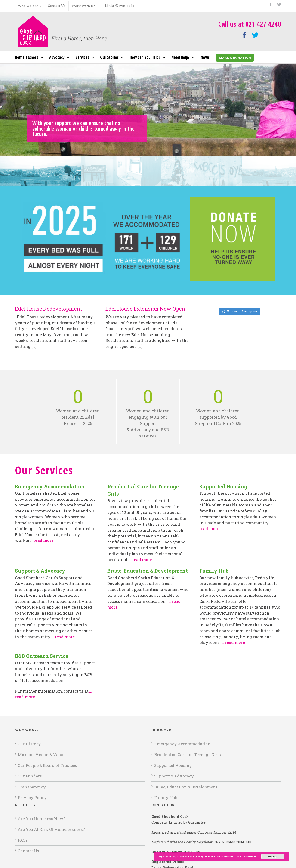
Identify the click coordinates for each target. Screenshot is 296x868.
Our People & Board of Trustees (47, 765)
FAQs (23, 840)
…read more (63, 637)
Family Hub (166, 798)
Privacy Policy (32, 798)
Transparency (32, 787)
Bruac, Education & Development (186, 787)
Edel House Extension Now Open (145, 309)
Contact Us (28, 851)
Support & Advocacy (174, 776)
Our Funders (30, 776)
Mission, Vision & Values (42, 754)
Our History (29, 744)
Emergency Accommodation (182, 744)
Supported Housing (173, 765)
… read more (233, 642)
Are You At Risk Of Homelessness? (51, 829)
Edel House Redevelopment (49, 309)
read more (43, 540)
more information (245, 856)
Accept (273, 856)
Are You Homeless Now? (42, 819)
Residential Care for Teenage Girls (188, 754)
